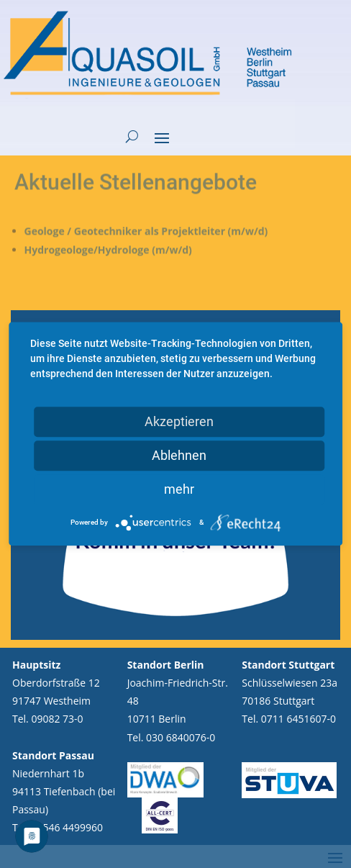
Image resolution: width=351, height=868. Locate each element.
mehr (179, 489)
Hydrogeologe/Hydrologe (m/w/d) (110, 224)
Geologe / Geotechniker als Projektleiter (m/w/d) (147, 205)
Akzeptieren (179, 421)
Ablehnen (179, 455)
